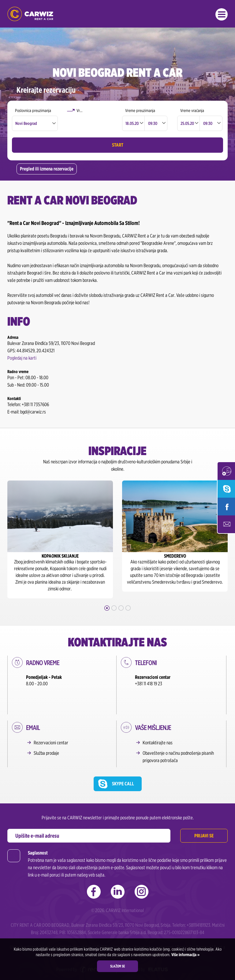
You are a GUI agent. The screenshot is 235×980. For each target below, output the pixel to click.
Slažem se (117, 966)
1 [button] (107, 608)
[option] (60, 539)
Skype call (123, 764)
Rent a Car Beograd (194, 928)
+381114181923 (198, 906)
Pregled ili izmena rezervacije (47, 169)
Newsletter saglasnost (154, 928)
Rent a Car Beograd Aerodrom (134, 935)
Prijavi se (204, 816)
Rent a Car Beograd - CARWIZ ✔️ (30, 14)
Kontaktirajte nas (158, 723)
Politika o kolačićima (114, 928)
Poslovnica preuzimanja (33, 110)
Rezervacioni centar (51, 723)
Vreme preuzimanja (140, 110)
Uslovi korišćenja (24, 928)
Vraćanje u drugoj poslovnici (95, 110)
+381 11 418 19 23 (149, 684)
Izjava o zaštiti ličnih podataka (68, 928)
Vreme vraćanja (192, 110)
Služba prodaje (46, 734)
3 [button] (121, 608)
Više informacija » (185, 955)
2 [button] (114, 608)
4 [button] (128, 608)
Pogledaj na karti (22, 358)
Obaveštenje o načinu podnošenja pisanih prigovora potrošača (178, 737)
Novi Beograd (26, 123)
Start (118, 145)
